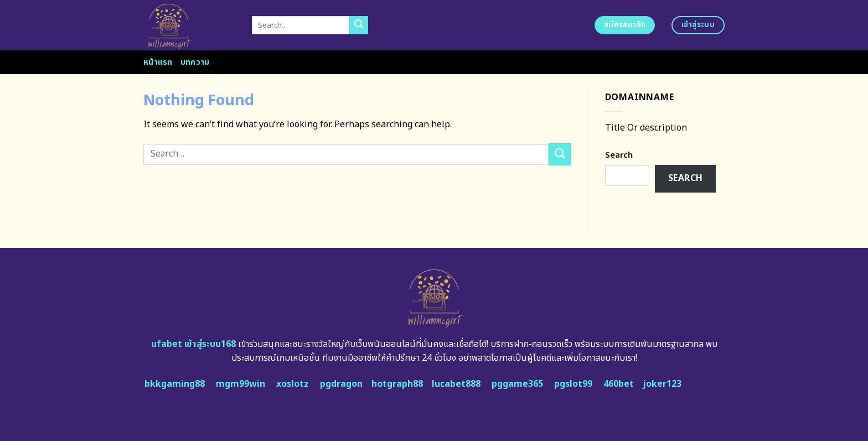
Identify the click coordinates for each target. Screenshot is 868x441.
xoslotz (293, 384)
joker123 (662, 384)
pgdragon (341, 384)
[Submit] (359, 25)
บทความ (195, 62)
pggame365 (517, 384)
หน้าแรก (158, 62)
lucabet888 (456, 384)
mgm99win (241, 384)
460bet (619, 384)
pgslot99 (573, 384)
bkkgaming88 (175, 384)
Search (619, 155)
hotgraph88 (397, 384)
